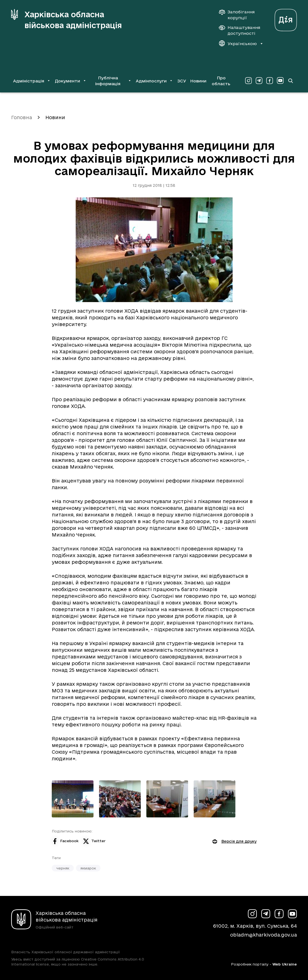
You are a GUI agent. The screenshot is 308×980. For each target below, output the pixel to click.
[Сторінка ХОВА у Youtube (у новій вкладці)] (280, 81)
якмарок (88, 868)
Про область (221, 81)
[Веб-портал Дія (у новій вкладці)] (286, 19)
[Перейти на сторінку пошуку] (290, 81)
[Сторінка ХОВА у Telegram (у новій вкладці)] (259, 81)
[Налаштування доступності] (240, 30)
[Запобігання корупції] (240, 15)
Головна (22, 117)
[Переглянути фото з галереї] (73, 799)
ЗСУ (182, 81)
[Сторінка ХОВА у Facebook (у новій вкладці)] (270, 81)
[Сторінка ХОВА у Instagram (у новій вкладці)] (248, 81)
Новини (198, 81)
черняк (63, 868)
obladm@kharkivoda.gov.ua (263, 935)
